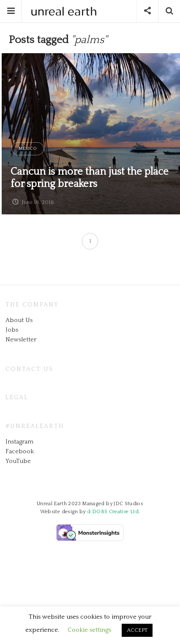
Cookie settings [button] (89, 630)
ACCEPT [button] (137, 630)
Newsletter (21, 340)
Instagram (19, 442)
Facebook (20, 451)
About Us (19, 320)
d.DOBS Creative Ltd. (113, 512)
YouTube (18, 461)
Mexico (28, 149)
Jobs (12, 330)
